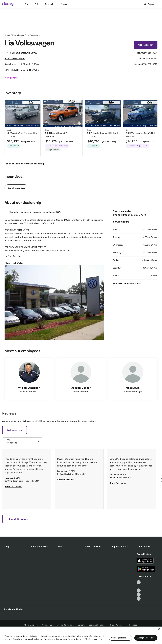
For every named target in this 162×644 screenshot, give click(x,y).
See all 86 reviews (18, 519)
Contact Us (47, 625)
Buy (26, 4)
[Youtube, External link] (139, 591)
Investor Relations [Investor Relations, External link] (65, 625)
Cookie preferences (120, 638)
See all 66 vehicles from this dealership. (25, 164)
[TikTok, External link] (139, 582)
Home (7, 35)
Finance (64, 4)
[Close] (159, 629)
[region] (81, 635)
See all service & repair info (127, 283)
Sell (37, 4)
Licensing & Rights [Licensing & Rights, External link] (97, 625)
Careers (81, 625)
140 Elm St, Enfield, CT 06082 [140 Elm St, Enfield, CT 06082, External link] (23, 53)
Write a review (15, 430)
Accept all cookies (146, 638)
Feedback (134, 625)
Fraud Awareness (118, 625)
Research (49, 4)
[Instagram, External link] (139, 595)
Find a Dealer (18, 35)
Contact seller (146, 45)
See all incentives (16, 188)
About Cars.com (31, 625)
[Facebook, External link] (139, 586)
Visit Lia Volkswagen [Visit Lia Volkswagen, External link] (16, 58)
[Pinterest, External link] (139, 599)
